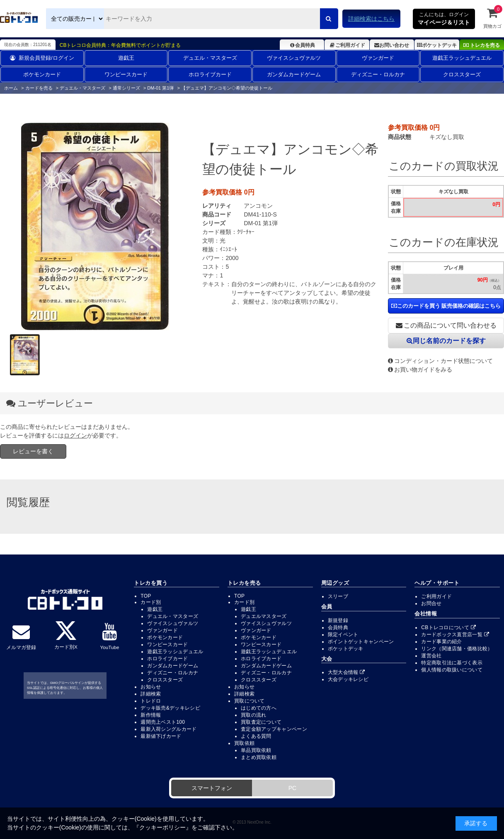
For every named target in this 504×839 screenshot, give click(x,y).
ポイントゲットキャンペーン (361, 642)
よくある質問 (256, 736)
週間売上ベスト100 (163, 722)
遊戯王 (126, 58)
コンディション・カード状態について (440, 361)
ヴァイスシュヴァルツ (294, 58)
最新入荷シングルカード (168, 729)
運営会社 (431, 656)
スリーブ (338, 596)
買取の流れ (254, 715)
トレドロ (151, 701)
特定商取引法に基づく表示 (452, 663)
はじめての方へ (259, 708)
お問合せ (431, 603)
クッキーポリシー (162, 827)
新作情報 (151, 715)
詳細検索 (151, 694)
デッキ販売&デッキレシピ (170, 708)
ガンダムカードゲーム (294, 74)
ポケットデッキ (437, 45)
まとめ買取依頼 (259, 757)
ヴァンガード (378, 58)
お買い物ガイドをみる (420, 370)
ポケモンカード (42, 74)
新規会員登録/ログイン (42, 58)
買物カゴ (492, 18)
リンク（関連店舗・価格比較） (457, 649)
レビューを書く (33, 451)
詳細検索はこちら (371, 19)
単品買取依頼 (256, 750)
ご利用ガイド (347, 45)
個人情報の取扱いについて (452, 670)
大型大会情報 (346, 672)
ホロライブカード (210, 74)
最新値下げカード (161, 736)
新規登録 (338, 620)
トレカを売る (482, 45)
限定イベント (343, 635)
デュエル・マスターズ (210, 58)
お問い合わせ (392, 45)
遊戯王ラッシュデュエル (462, 58)
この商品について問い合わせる (446, 325)
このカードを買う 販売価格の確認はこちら (446, 306)
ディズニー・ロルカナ (378, 74)
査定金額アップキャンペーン (274, 729)
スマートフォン (212, 788)
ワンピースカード (126, 74)
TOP (146, 596)
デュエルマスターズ (264, 616)
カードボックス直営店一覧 (455, 635)
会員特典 (302, 45)
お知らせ (151, 687)
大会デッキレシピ (348, 679)
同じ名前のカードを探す (446, 341)
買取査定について (261, 722)
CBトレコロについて (448, 627)
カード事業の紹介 (441, 642)
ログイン (75, 435)
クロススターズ (462, 74)
